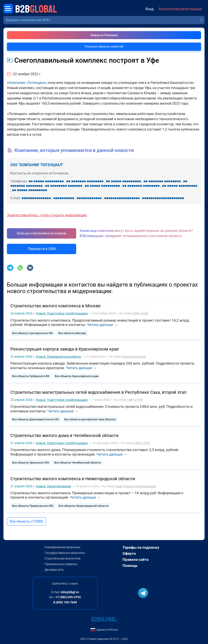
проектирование (134, 357)
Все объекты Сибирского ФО (31, 376)
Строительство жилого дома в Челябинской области (64, 435)
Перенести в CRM (42, 249)
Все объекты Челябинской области (78, 463)
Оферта (129, 553)
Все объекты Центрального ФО (33, 333)
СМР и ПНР (141, 313)
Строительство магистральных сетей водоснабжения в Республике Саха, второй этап (98, 392)
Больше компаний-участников (42, 233)
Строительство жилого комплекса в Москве (56, 306)
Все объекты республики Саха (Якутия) (90, 419)
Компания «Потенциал (27, 83)
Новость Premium (104, 35)
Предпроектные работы (58, 357)
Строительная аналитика (63, 558)
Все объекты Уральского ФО (31, 463)
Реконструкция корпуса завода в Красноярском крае (65, 349)
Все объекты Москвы (72, 333)
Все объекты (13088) (27, 521)
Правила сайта (135, 560)
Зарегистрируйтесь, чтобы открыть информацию (47, 215)
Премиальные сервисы (61, 564)
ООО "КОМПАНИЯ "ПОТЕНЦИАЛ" (37, 165)
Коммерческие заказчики (62, 547)
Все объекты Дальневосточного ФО (36, 419)
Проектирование (53, 486)
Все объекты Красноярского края (77, 376)
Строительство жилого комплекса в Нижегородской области (73, 479)
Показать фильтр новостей (104, 46)
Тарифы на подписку (141, 547)
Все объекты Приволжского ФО (33, 506)
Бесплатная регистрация (180, 9)
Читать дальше (100, 325)
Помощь (130, 566)
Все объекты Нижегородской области (84, 506)
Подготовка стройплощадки (62, 313)
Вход (150, 9)
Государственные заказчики (65, 553)
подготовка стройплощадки (136, 486)
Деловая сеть (54, 570)
